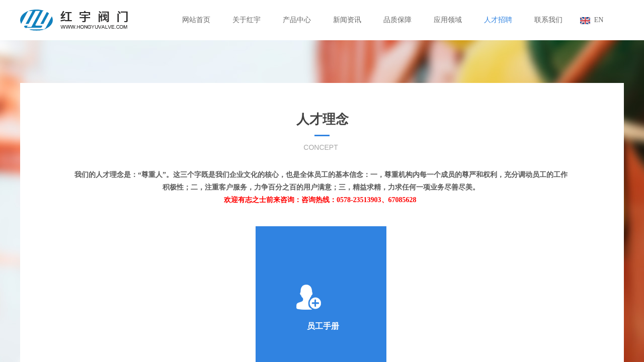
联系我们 (548, 20)
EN (599, 20)
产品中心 (297, 20)
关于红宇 (247, 20)
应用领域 (448, 20)
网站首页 (196, 20)
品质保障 (397, 20)
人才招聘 (498, 20)
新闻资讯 (347, 20)
